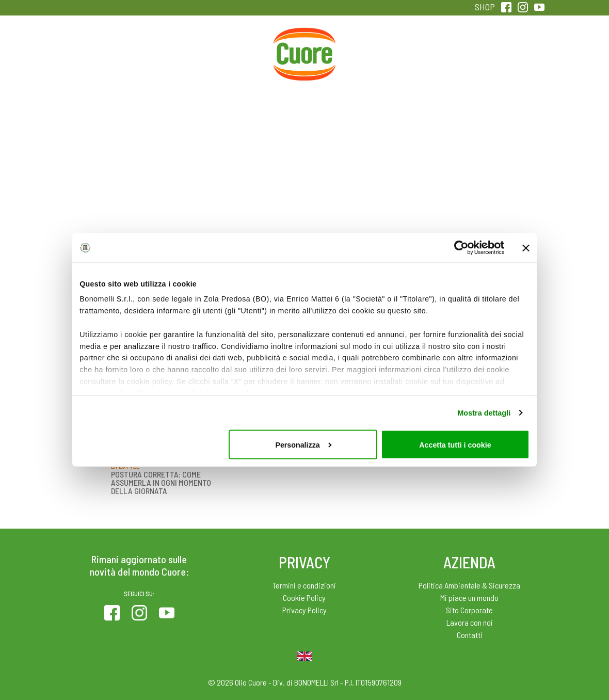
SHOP (485, 7)
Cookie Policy (304, 598)
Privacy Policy (304, 610)
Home (304, 40)
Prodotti (99, 51)
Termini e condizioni (304, 585)
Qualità (442, 51)
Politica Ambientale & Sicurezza (469, 585)
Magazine (373, 51)
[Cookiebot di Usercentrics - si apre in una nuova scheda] (459, 248)
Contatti (470, 635)
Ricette (236, 51)
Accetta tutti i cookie (455, 444)
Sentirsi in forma (510, 58)
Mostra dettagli (484, 412)
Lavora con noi (470, 622)
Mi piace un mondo (469, 598)
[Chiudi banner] (526, 248)
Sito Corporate (469, 610)
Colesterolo (167, 51)
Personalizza (303, 444)
